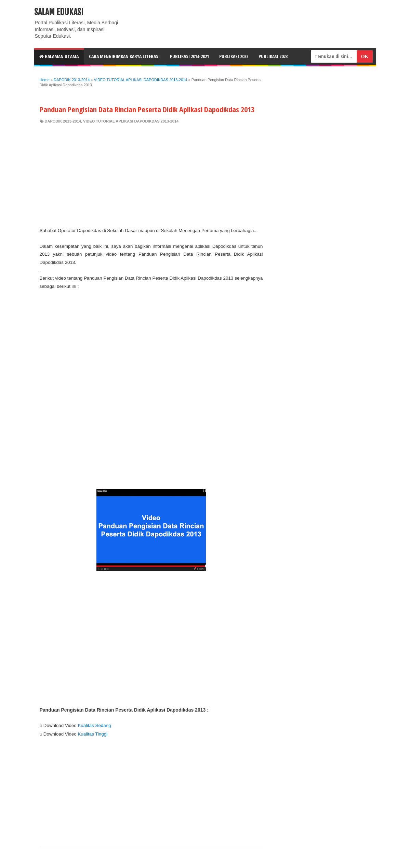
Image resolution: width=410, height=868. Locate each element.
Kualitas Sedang (94, 725)
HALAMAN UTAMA (59, 56)
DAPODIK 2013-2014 (63, 121)
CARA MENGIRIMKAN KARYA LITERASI (124, 56)
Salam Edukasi (59, 12)
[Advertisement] (151, 175)
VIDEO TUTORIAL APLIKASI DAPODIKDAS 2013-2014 (131, 121)
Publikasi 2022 (234, 56)
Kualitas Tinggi (92, 734)
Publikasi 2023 (273, 56)
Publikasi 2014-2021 (189, 56)
